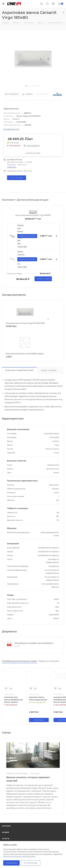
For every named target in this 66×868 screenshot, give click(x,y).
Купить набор (44, 279)
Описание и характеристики (19, 370)
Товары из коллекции (49, 661)
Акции (5, 832)
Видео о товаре (49, 370)
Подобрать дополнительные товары (19, 661)
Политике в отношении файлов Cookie (19, 857)
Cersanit (16, 119)
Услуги (6, 839)
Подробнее (12, 167)
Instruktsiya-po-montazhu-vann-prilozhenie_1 (34, 643)
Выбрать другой (27, 236)
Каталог (6, 826)
